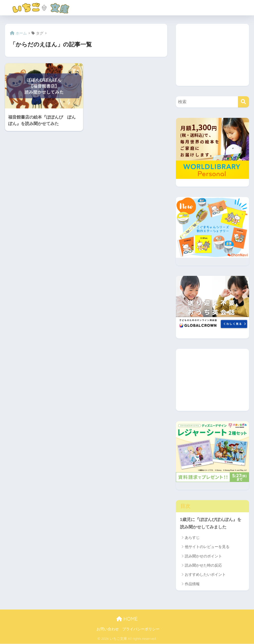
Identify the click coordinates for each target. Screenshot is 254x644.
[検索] (243, 102)
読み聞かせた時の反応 (203, 565)
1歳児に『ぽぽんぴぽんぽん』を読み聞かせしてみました (211, 523)
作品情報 (192, 584)
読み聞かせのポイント (203, 556)
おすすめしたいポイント (205, 575)
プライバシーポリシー (141, 629)
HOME (127, 619)
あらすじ (192, 537)
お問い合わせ (108, 629)
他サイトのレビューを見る (207, 547)
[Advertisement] (212, 55)
